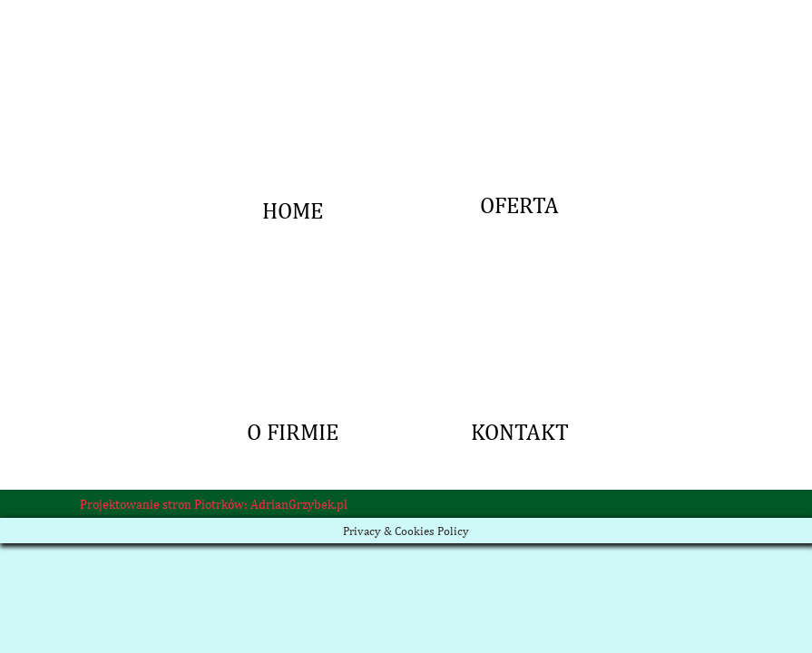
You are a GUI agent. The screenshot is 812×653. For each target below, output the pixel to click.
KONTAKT (520, 258)
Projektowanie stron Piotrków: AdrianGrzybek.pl (214, 504)
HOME (293, 32)
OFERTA (520, 32)
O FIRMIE (293, 258)
